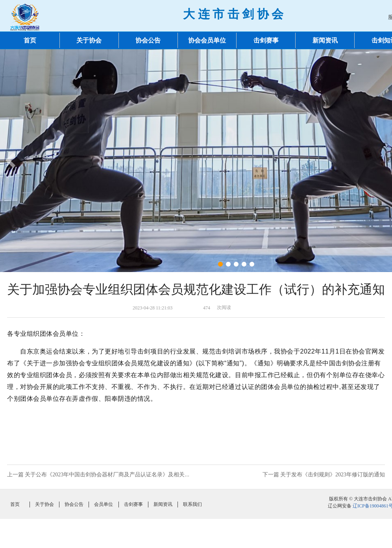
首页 (30, 40)
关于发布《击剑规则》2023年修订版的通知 (333, 475)
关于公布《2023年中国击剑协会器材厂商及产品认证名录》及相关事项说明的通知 (124, 475)
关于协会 (89, 40)
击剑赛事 (266, 40)
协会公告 (148, 40)
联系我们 (192, 504)
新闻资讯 (325, 40)
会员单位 (104, 504)
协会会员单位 (207, 40)
